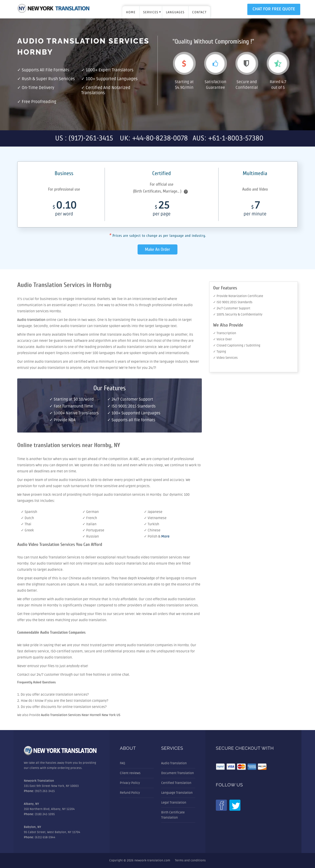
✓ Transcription (225, 333)
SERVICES (151, 12)
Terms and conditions (190, 861)
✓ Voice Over (222, 339)
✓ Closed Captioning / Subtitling (237, 345)
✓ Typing (220, 352)
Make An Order (157, 249)
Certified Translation (176, 783)
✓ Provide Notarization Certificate (238, 296)
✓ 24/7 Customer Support (232, 308)
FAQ (122, 763)
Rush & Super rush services (48, 79)
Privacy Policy (130, 783)
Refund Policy (130, 793)
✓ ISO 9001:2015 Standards (233, 302)
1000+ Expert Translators (110, 70)
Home (131, 12)
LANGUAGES (175, 12)
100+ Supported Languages (112, 79)
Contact (199, 12)
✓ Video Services (225, 358)
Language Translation (177, 793)
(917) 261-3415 (45, 791)
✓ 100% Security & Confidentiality (238, 314)
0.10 (64, 210)
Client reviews (130, 773)
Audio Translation (174, 763)
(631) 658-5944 (45, 837)
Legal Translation (174, 803)
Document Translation (178, 773)
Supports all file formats (45, 70)
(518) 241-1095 (45, 814)
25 (161, 210)
